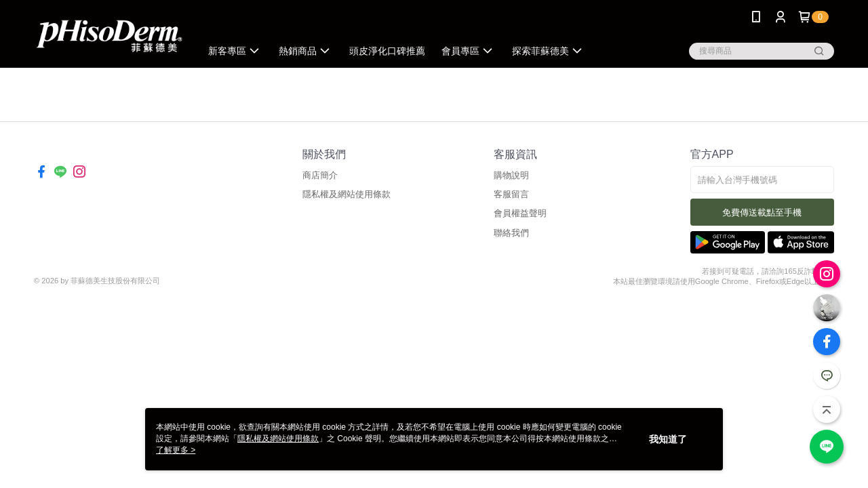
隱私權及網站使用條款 (347, 194)
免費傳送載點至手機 (762, 212)
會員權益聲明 (520, 213)
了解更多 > (176, 450)
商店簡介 (320, 175)
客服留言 (511, 194)
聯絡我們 (511, 233)
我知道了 (668, 439)
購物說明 (511, 175)
